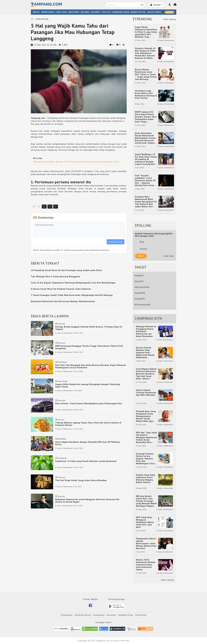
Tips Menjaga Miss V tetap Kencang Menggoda (55, 276)
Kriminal (61, 324)
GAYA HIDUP (74, 12)
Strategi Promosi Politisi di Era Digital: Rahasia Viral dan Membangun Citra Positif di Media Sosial (145, 459)
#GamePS (139, 276)
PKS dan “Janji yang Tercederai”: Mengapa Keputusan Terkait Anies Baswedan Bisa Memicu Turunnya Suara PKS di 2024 (147, 437)
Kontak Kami (141, 615)
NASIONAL (62, 439)
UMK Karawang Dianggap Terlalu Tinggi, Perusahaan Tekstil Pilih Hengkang (89, 347)
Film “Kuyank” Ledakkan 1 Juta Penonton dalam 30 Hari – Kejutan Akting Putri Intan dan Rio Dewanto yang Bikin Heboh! (145, 180)
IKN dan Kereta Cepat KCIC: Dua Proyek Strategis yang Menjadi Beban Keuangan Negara (147, 501)
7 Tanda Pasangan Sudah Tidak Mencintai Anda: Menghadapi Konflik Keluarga (72, 295)
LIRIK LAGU (61, 12)
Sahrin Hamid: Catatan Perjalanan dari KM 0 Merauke (146, 393)
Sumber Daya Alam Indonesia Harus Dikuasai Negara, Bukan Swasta (146, 479)
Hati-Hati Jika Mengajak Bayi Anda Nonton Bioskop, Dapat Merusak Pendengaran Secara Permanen (91, 366)
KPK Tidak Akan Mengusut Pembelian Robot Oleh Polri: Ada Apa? (145, 522)
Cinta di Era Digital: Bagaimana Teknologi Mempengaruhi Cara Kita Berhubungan (73, 283)
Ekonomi (62, 343)
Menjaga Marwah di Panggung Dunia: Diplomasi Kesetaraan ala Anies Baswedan (146, 331)
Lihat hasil (169, 256)
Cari (142, 5)
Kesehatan (62, 362)
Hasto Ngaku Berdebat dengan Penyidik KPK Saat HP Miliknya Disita (88, 443)
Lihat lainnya (170, 19)
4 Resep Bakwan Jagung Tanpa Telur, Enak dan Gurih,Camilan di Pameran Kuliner (88, 424)
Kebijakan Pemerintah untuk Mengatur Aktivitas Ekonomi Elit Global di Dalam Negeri (87, 501)
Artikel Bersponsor (83, 615)
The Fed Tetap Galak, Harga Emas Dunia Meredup (81, 480)
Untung (142, 249)
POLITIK (106, 12)
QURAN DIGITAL (138, 12)
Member (155, 5)
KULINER (85, 12)
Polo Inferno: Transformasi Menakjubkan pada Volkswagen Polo (89, 403)
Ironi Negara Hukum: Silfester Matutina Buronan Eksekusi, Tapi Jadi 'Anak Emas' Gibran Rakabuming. (147, 374)
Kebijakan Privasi (126, 615)
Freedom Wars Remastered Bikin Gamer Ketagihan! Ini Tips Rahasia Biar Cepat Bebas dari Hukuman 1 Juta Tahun (146, 202)
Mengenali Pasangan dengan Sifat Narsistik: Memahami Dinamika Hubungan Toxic (76, 162)
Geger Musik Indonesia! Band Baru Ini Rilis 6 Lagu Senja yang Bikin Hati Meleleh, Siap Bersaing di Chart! (146, 32)
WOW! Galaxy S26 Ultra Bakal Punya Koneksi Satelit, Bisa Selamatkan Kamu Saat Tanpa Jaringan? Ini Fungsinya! (146, 117)
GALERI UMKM (154, 12)
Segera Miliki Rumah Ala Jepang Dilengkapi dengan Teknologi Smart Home (88, 385)
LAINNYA (169, 12)
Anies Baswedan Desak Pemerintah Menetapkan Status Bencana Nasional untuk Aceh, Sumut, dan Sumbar (145, 138)
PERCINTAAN (42, 19)
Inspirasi (61, 496)
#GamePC (139, 281)
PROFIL (37, 12)
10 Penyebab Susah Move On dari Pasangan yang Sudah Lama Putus (66, 270)
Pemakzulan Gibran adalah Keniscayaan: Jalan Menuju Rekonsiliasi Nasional (146, 543)
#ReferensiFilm (142, 287)
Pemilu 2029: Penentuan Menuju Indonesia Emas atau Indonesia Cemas (146, 565)
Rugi (141, 242)
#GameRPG (140, 293)
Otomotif (62, 400)
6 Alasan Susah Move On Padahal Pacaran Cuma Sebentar (61, 289)
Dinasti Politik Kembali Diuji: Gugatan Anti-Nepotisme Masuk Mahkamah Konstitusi (145, 353)
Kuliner (61, 420)
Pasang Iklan (99, 615)
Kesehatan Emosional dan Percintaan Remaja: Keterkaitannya (63, 301)
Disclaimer (112, 615)
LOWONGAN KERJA (120, 12)
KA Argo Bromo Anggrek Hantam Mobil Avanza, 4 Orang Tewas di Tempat (89, 328)
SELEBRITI (96, 12)
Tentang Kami (67, 615)
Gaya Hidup (63, 381)
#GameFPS (140, 299)
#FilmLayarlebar (143, 305)
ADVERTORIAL (48, 12)
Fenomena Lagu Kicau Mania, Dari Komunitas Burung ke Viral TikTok (146, 94)
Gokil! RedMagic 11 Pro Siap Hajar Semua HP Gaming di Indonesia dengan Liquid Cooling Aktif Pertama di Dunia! (146, 159)
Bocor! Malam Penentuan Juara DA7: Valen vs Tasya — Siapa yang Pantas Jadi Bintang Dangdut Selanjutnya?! (146, 74)
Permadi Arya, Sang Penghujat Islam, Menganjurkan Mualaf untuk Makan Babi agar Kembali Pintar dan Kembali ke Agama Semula (146, 416)
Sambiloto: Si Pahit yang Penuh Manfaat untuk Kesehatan (86, 461)
